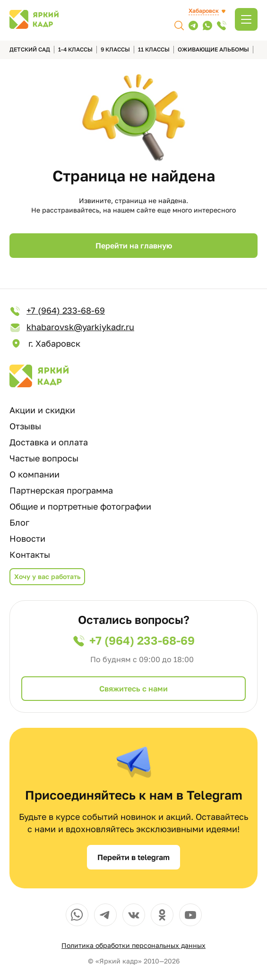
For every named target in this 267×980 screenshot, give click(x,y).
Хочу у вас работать (47, 576)
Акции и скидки (42, 410)
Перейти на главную (134, 246)
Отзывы (25, 426)
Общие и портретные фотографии (80, 506)
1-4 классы (75, 49)
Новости (27, 538)
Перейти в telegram (133, 857)
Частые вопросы (44, 458)
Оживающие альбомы (213, 49)
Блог (19, 522)
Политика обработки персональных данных (133, 945)
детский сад (30, 49)
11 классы (154, 49)
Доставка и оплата (49, 442)
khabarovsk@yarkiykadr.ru (72, 328)
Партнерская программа (61, 490)
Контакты (30, 554)
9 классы (115, 49)
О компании (34, 474)
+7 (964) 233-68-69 (57, 311)
